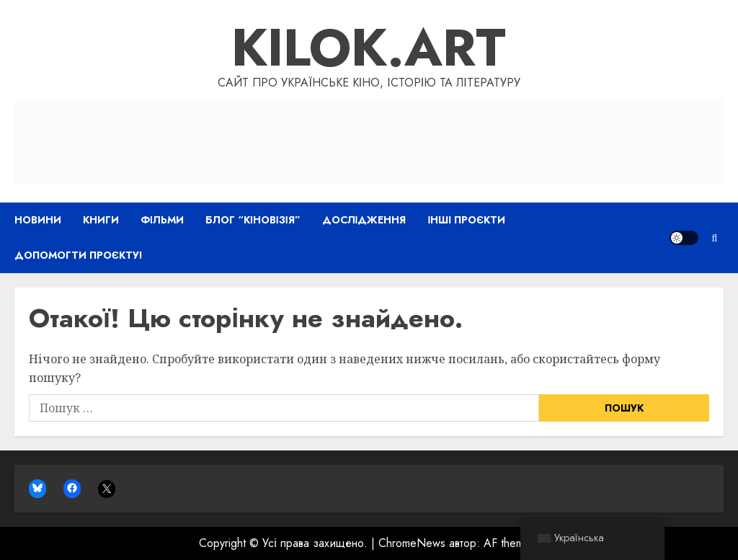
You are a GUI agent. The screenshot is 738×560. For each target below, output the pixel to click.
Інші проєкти (466, 220)
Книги (101, 220)
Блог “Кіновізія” (253, 220)
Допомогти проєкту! (79, 255)
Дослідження (364, 220)
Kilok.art (369, 48)
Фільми (162, 220)
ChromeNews (412, 543)
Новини (38, 220)
